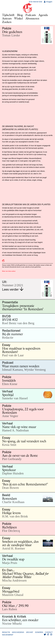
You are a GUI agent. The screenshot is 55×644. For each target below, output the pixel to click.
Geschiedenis (18, 632)
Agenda (43, 15)
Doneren (39, 632)
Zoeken (7, 22)
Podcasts (31, 15)
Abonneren (32, 18)
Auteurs (7, 18)
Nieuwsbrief (8, 635)
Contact (49, 632)
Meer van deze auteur (9, 271)
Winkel (18, 18)
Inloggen (48, 2)
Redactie (6, 632)
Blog (20, 15)
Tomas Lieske (11, 35)
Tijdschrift (8, 15)
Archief (30, 632)
